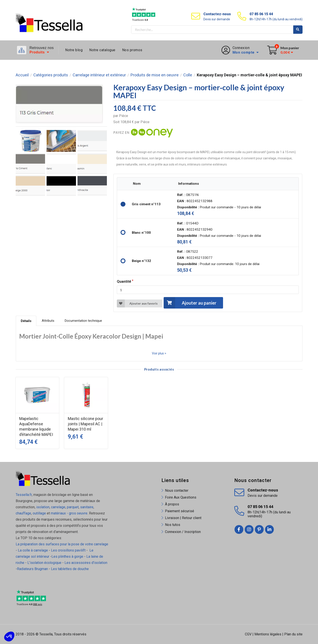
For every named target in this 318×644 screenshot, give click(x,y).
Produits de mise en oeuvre (155, 75)
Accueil (22, 75)
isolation (42, 507)
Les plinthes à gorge (67, 556)
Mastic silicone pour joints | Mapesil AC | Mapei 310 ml (85, 424)
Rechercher (298, 30)
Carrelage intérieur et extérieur (99, 75)
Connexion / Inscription (183, 532)
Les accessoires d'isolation (86, 563)
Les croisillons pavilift (68, 550)
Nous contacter (177, 491)
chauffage (23, 513)
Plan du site (293, 634)
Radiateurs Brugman (32, 569)
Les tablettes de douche (70, 569)
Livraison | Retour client (183, 518)
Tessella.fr (24, 495)
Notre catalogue (102, 50)
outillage (39, 513)
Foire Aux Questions (181, 497)
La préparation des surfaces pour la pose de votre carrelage (62, 544)
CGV (248, 634)
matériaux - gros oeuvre (69, 513)
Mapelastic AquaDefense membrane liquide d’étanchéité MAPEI (36, 427)
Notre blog (74, 50)
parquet (73, 507)
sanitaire (87, 507)
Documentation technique (83, 321)
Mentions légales (268, 634)
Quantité (124, 282)
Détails (26, 321)
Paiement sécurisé (180, 511)
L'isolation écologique (44, 563)
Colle (188, 75)
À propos (172, 504)
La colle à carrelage (33, 550)
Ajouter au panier (190, 303)
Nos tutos (173, 525)
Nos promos (132, 50)
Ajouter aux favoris (137, 303)
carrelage (58, 507)
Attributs (48, 321)
